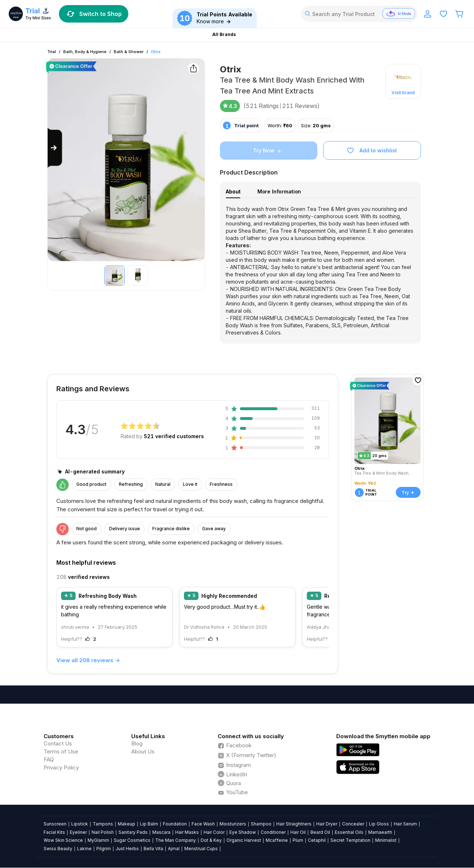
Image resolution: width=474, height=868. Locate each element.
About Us (143, 751)
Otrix (156, 52)
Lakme (84, 849)
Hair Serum (405, 824)
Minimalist (386, 840)
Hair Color (214, 832)
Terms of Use (61, 751)
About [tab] (233, 191)
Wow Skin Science (63, 840)
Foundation (175, 824)
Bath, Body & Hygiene (85, 52)
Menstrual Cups (201, 849)
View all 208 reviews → (88, 660)
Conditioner (273, 832)
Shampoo (261, 824)
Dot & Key (211, 840)
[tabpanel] (320, 271)
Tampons (103, 824)
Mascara (161, 832)
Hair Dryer (327, 824)
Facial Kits (54, 832)
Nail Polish (103, 832)
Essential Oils (349, 832)
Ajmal (174, 849)
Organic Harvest (244, 840)
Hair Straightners (294, 824)
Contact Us (58, 743)
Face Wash (203, 824)
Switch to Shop (94, 14)
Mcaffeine (277, 840)
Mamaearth (380, 832)
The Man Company (176, 840)
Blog (137, 743)
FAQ (49, 759)
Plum (298, 840)
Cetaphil (317, 840)
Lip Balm (149, 824)
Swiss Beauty (58, 849)
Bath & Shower (129, 52)
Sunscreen (55, 824)
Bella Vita (153, 849)
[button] (403, 81)
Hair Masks (187, 832)
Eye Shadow (243, 832)
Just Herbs (127, 849)
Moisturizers (233, 824)
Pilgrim (104, 849)
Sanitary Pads (133, 832)
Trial (52, 52)
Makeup (126, 824)
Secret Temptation (350, 840)
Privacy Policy (61, 767)
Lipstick (80, 824)
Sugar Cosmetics (132, 840)
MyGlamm (98, 840)
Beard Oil (320, 832)
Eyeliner (78, 832)
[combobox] (359, 14)
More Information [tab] (279, 191)
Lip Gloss (379, 824)
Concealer (353, 824)
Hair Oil (298, 832)
